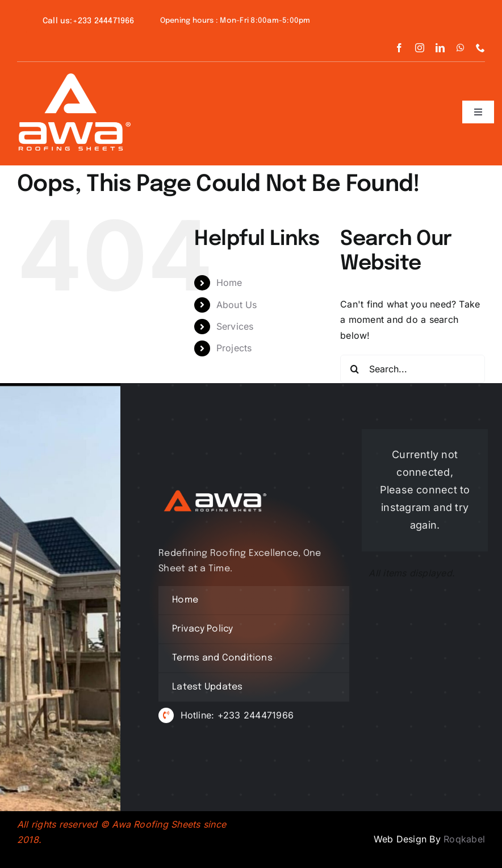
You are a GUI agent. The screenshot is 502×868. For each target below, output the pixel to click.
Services (235, 326)
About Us (237, 305)
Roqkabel (464, 839)
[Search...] (413, 369)
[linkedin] (440, 48)
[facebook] (399, 48)
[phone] (480, 48)
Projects (234, 348)
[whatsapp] (461, 48)
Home (229, 283)
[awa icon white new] (74, 78)
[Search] (354, 369)
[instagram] (420, 48)
